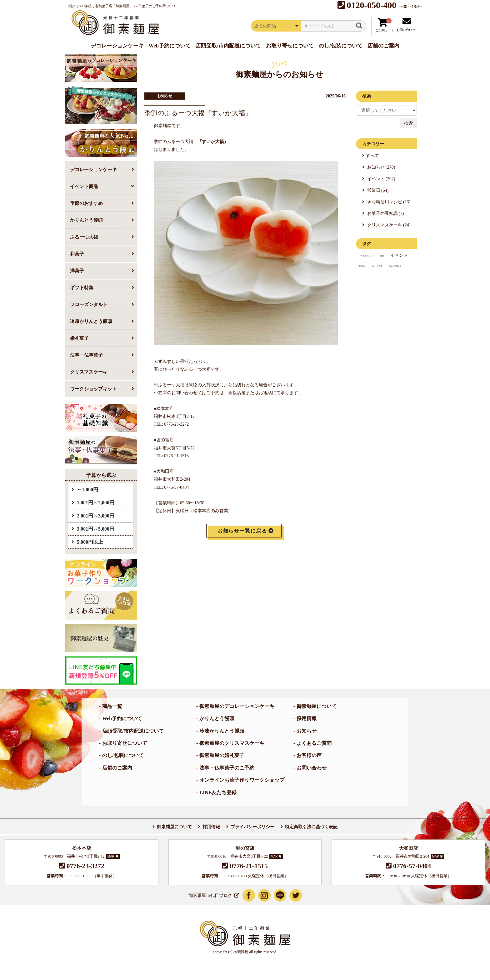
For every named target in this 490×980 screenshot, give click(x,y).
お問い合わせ (312, 768)
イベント (399, 255)
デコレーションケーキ (93, 169)
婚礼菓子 (79, 338)
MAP (111, 856)
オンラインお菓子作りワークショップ (242, 780)
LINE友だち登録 (218, 792)
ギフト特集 (82, 287)
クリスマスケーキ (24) (388, 225)
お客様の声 (309, 755)
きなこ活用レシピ (396, 266)
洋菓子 (77, 271)
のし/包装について (123, 755)
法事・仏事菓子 (86, 355)
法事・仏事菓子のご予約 (227, 768)
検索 (408, 123)
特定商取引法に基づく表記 (311, 827)
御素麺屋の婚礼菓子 (222, 755)
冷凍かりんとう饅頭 (91, 321)
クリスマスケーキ (89, 372)
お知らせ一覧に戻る (242, 531)
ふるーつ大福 (84, 237)
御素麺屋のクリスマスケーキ (232, 743)
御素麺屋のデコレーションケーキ (237, 706)
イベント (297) (380, 179)
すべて (372, 156)
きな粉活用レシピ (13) (388, 202)
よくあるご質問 (314, 743)
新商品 (362, 266)
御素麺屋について (317, 706)
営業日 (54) (377, 190)
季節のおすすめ (86, 203)
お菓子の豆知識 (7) (385, 213)
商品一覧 (112, 706)
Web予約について (122, 718)
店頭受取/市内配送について (133, 731)
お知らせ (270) (380, 167)
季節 (382, 256)
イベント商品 (84, 186)
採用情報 (307, 718)
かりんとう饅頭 (86, 220)
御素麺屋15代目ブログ (210, 896)
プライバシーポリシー (252, 827)
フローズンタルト (89, 304)
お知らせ (165, 96)
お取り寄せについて (125, 743)
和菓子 (77, 254)
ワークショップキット (93, 389)
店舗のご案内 (117, 768)
